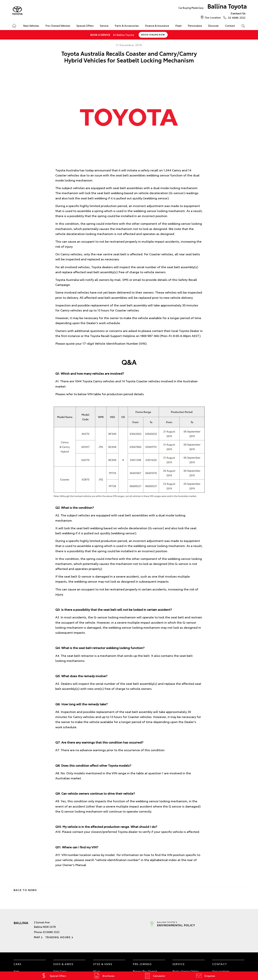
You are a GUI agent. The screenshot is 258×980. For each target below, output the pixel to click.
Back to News (25, 890)
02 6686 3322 (236, 15)
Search (242, 26)
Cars (18, 964)
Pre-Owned (142, 964)
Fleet (178, 26)
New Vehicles (31, 26)
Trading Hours (58, 937)
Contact (230, 26)
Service (104, 26)
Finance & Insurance (157, 26)
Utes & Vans (103, 964)
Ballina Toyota (213, 7)
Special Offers (85, 26)
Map (37, 937)
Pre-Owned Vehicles (58, 26)
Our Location (213, 17)
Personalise (195, 26)
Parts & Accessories (127, 26)
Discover (213, 26)
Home (14, 25)
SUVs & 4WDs (63, 964)
